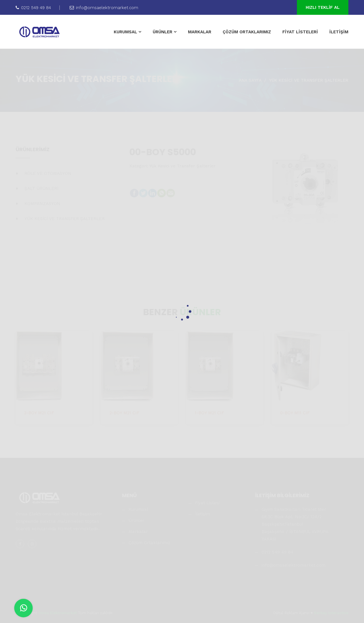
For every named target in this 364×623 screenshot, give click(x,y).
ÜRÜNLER (163, 32)
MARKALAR (200, 32)
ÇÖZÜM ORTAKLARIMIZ (247, 32)
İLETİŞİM (339, 32)
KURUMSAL (125, 32)
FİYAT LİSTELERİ (300, 32)
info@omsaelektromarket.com (104, 8)
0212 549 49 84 (33, 8)
